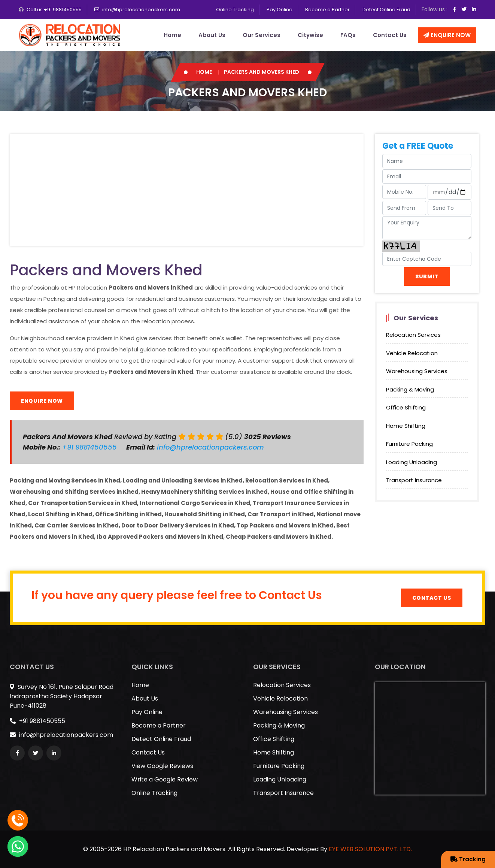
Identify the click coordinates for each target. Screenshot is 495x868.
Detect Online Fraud (386, 10)
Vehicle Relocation (412, 353)
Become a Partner (327, 10)
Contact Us (390, 35)
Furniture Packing (409, 444)
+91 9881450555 (90, 447)
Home (172, 35)
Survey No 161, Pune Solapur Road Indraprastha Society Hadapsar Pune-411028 (62, 696)
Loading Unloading (412, 462)
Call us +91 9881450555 (54, 10)
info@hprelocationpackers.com (141, 10)
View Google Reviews (162, 766)
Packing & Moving (410, 389)
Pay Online (280, 10)
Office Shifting (406, 407)
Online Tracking (235, 10)
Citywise (310, 35)
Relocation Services (413, 335)
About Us (212, 35)
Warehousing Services (417, 371)
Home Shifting (406, 426)
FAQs (348, 35)
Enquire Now (447, 35)
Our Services (262, 35)
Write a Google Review (165, 779)
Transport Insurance (414, 480)
